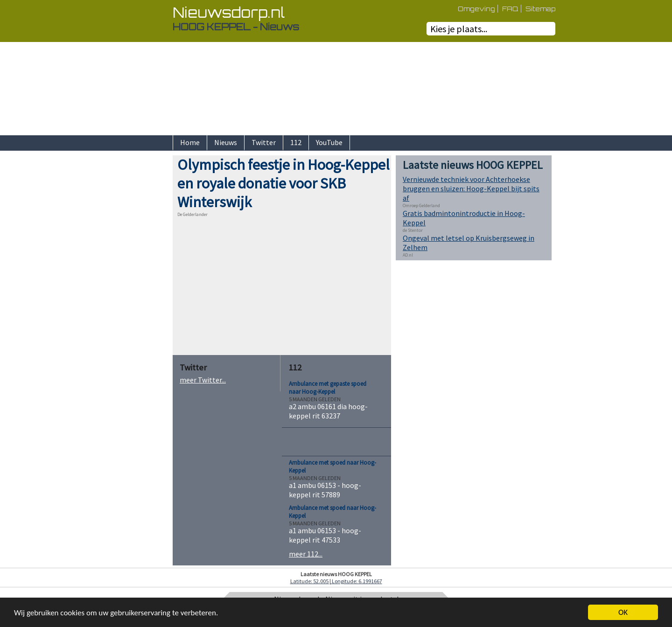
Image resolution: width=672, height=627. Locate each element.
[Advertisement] (140, 295)
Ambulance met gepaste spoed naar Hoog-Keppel (328, 388)
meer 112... (306, 554)
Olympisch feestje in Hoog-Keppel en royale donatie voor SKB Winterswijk (283, 183)
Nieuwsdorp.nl (229, 12)
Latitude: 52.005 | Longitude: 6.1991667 (336, 581)
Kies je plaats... (459, 29)
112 (296, 142)
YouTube (329, 142)
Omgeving (476, 9)
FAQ (510, 9)
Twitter (264, 142)
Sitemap (540, 9)
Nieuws (226, 142)
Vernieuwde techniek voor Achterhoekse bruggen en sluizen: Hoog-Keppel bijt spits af (471, 188)
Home (190, 142)
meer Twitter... (203, 380)
